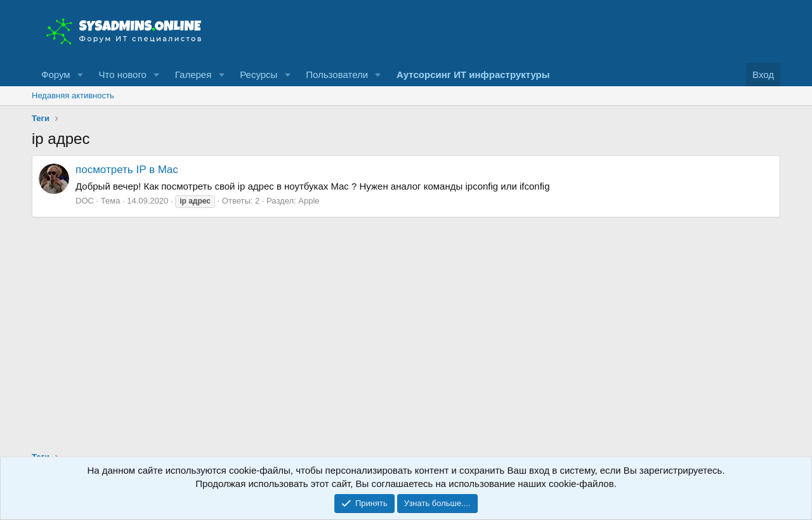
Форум (56, 75)
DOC (85, 201)
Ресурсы (259, 75)
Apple (309, 201)
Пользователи (337, 75)
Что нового (122, 75)
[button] (80, 75)
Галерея (193, 75)
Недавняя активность (73, 95)
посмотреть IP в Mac (127, 170)
